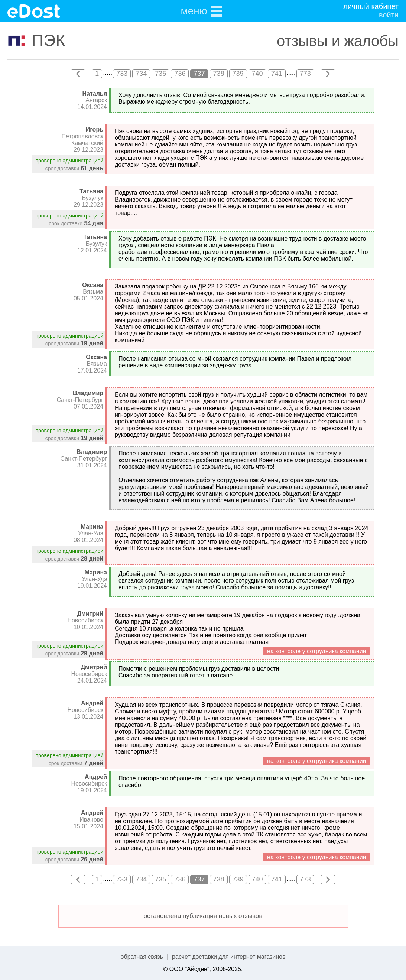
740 (257, 74)
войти (389, 15)
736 (180, 74)
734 (141, 74)
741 (277, 74)
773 (305, 74)
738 (219, 74)
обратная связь (142, 957)
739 (238, 74)
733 (122, 74)
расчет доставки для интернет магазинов (229, 957)
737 (199, 74)
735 (160, 74)
